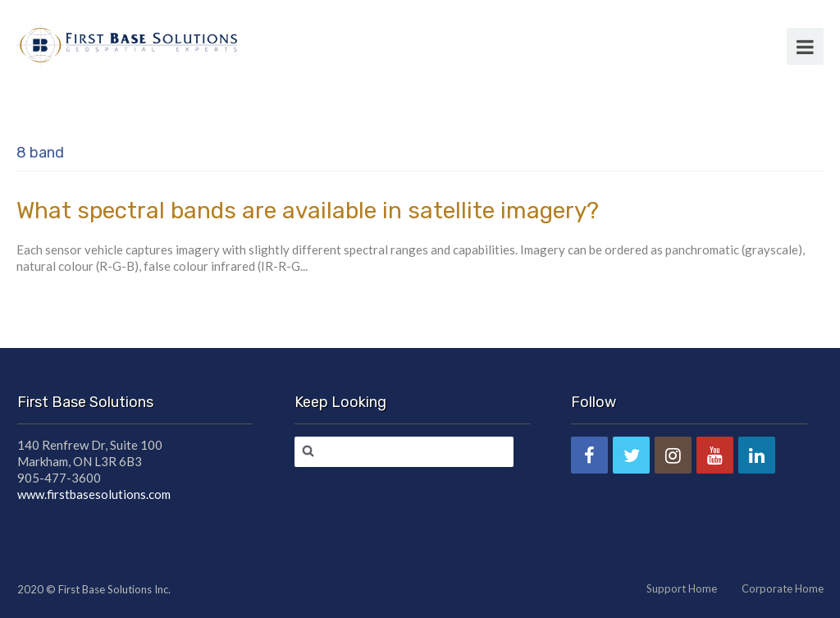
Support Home (682, 588)
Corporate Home (783, 588)
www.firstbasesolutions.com (94, 494)
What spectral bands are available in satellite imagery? (308, 211)
